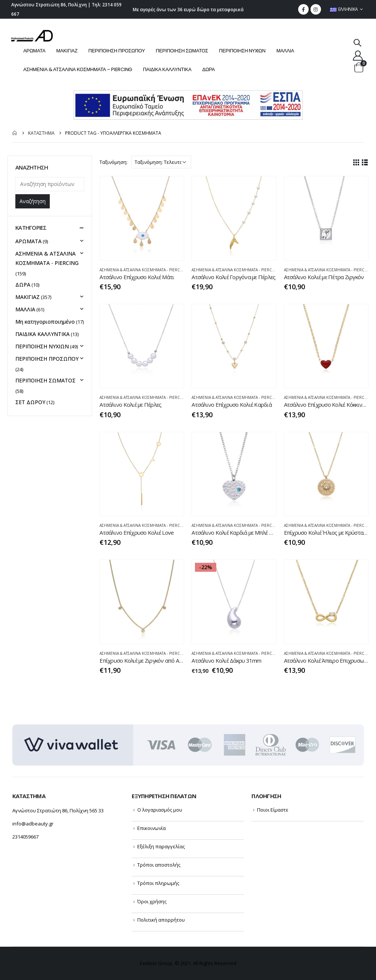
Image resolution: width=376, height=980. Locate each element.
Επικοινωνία (152, 828)
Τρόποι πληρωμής (158, 883)
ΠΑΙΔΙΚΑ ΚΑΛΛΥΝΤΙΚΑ (167, 69)
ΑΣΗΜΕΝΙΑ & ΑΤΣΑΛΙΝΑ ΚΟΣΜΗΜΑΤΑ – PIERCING (78, 69)
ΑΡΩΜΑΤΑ (34, 51)
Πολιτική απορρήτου (161, 920)
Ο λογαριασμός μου (160, 810)
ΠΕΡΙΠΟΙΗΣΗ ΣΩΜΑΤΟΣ (182, 51)
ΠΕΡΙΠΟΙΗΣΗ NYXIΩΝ (242, 51)
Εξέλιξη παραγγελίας (161, 846)
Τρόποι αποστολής (159, 865)
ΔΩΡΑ (209, 69)
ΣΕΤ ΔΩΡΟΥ (30, 402)
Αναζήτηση (33, 201)
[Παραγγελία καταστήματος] (161, 162)
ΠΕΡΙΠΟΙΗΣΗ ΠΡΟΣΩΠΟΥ (117, 51)
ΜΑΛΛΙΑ (285, 51)
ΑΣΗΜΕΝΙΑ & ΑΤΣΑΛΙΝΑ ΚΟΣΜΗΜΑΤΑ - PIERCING (143, 270)
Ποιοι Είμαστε (273, 810)
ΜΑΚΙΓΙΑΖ (67, 51)
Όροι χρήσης (152, 901)
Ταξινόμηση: (114, 162)
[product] (142, 218)
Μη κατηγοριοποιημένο (45, 322)
